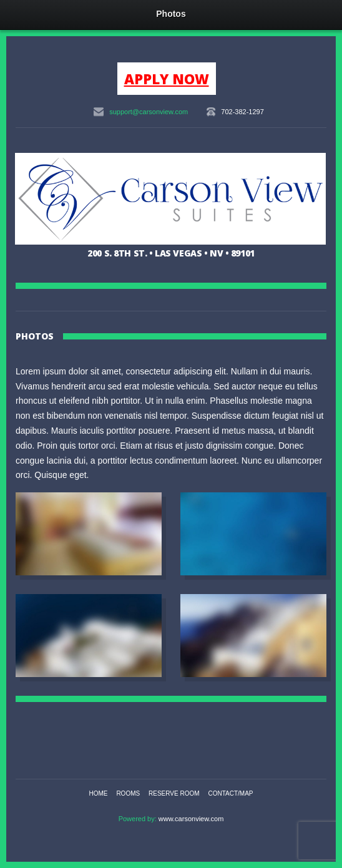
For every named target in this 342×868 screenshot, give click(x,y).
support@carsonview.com (149, 112)
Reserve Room (174, 793)
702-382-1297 (242, 112)
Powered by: (139, 819)
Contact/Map (230, 793)
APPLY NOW (167, 79)
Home (99, 793)
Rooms (128, 793)
